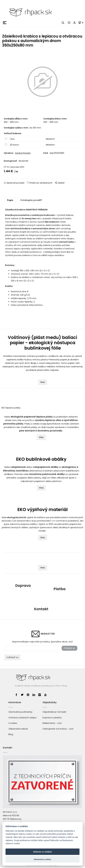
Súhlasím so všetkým (42, 852)
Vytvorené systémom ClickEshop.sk (42, 866)
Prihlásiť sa (69, 649)
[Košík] (82, 23)
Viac (43, 383)
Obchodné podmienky (20, 713)
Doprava (23, 587)
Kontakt (41, 610)
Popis (10, 201)
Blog (11, 735)
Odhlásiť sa (12, 658)
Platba (60, 590)
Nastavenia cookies (42, 859)
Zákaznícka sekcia (18, 730)
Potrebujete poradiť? (31, 201)
